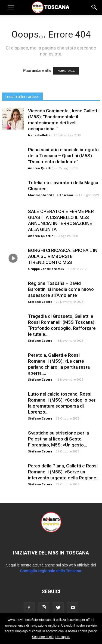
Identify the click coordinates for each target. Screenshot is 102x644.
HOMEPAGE (66, 71)
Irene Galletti (39, 135)
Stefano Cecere (40, 302)
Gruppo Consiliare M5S (46, 269)
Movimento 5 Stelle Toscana (51, 195)
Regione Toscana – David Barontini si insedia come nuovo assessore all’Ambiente (61, 289)
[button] (94, 7)
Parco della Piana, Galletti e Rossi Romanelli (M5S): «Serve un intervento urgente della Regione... (64, 472)
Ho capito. (63, 637)
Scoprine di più (43, 637)
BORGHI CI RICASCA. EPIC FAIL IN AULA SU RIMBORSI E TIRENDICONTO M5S (63, 256)
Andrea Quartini (41, 168)
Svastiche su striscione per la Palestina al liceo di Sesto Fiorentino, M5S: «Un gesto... (58, 439)
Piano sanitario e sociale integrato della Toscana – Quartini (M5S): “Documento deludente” (63, 156)
